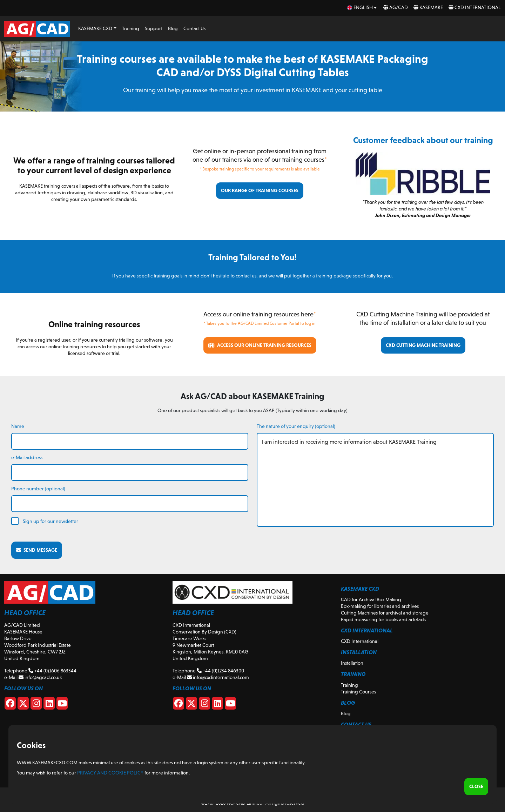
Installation (352, 663)
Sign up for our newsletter (50, 521)
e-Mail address (27, 457)
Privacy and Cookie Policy (110, 773)
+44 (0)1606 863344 (52, 671)
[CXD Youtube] (230, 705)
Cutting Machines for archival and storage (385, 613)
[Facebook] (10, 705)
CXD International (475, 7)
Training (131, 28)
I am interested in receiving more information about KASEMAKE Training (375, 480)
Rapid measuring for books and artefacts (383, 619)
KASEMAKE (428, 7)
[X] (23, 705)
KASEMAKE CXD (95, 28)
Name (18, 426)
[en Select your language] (362, 8)
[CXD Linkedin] (217, 705)
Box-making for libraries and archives (380, 606)
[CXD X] (191, 705)
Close (476, 786)
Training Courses (358, 692)
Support (154, 28)
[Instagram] (36, 705)
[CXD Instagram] (204, 705)
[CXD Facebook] (179, 705)
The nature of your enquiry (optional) (296, 426)
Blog (173, 28)
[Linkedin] (49, 705)
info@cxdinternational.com (218, 677)
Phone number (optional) (38, 489)
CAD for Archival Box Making (371, 599)
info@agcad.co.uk (40, 677)
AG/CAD (396, 7)
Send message (37, 550)
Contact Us (194, 28)
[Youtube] (62, 705)
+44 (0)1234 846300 (220, 671)
